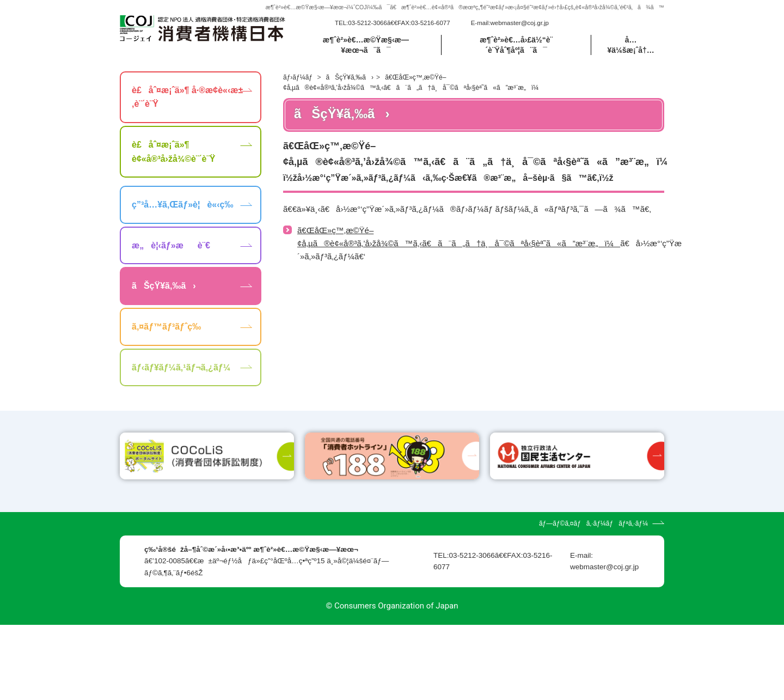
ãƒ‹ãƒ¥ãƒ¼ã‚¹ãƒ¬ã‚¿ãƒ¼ (181, 380)
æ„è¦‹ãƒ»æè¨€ (171, 258)
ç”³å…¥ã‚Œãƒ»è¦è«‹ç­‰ (182, 218)
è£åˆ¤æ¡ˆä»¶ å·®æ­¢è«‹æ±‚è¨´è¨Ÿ (187, 110)
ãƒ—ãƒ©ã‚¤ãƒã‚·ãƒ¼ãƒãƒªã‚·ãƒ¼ (593, 599)
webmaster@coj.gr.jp (519, 29)
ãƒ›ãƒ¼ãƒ (299, 90)
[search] (601, 29)
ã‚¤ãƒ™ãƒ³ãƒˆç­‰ (166, 340)
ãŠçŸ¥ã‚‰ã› (350, 90)
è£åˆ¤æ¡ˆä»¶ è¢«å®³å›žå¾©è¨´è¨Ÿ (173, 165)
